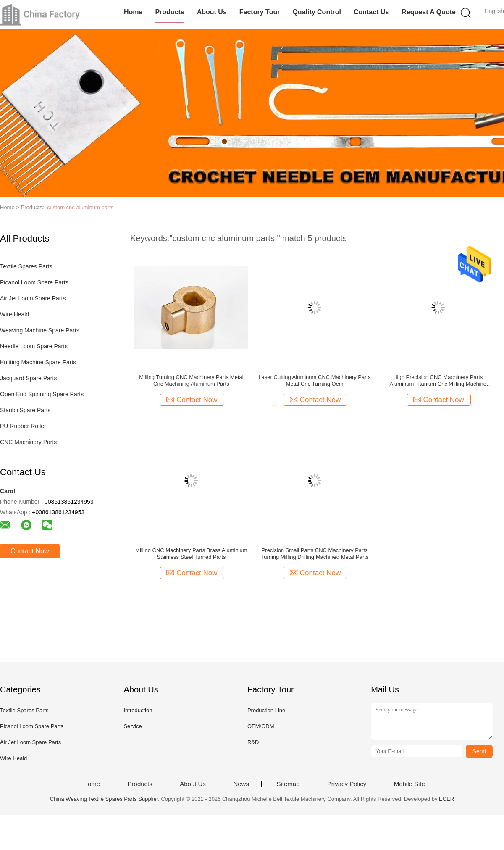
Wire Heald (14, 314)
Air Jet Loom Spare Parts (33, 298)
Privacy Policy (347, 784)
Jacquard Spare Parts (28, 378)
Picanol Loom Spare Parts (34, 282)
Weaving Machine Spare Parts (40, 330)
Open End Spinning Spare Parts (42, 394)
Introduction (138, 710)
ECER (446, 799)
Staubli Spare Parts (25, 410)
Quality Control (317, 12)
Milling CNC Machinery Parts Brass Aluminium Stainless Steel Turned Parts (191, 554)
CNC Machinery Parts (28, 442)
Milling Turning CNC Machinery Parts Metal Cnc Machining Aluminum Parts (191, 380)
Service (133, 726)
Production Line (266, 710)
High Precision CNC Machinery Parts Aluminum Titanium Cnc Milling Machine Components (438, 381)
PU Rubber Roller (23, 426)
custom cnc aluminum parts (80, 207)
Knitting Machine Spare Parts (38, 362)
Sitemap (288, 784)
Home (133, 12)
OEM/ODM (261, 726)
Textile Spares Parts (26, 266)
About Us (212, 12)
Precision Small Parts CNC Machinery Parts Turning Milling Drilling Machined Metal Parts (315, 554)
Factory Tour (260, 12)
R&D (253, 742)
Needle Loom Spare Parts (34, 346)
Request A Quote (429, 12)
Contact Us (371, 12)
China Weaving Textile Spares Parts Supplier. (106, 799)
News (241, 784)
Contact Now (30, 551)
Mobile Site (409, 784)
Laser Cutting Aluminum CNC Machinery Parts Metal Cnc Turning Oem (314, 380)
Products (169, 12)
